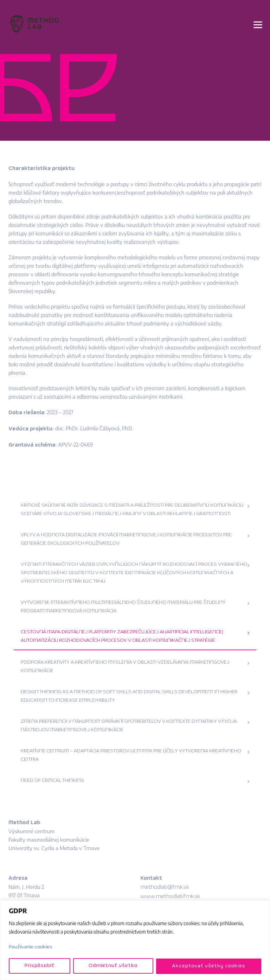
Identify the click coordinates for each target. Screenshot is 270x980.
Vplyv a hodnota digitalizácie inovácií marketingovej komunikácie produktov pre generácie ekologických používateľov (126, 539)
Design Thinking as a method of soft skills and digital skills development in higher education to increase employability (129, 696)
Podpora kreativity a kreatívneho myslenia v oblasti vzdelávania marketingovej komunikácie (125, 667)
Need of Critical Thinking (52, 781)
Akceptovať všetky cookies (209, 966)
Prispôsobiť (39, 966)
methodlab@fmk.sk (165, 887)
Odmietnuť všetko (113, 966)
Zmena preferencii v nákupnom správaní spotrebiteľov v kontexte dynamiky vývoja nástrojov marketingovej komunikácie (129, 726)
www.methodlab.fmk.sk (170, 897)
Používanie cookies (31, 947)
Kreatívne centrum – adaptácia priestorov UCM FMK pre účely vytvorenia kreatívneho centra (131, 755)
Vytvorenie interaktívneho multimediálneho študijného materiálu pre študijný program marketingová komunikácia (123, 607)
